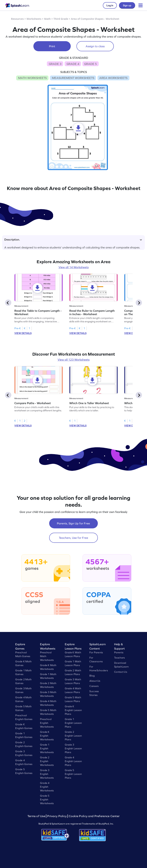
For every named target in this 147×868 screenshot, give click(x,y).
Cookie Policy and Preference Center (94, 816)
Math (47, 19)
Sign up (127, 5)
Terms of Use (37, 816)
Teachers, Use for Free (73, 538)
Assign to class (95, 46)
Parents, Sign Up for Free (73, 523)
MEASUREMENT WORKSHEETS (73, 78)
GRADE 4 (73, 64)
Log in (110, 5)
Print (52, 46)
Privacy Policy (57, 816)
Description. (73, 239)
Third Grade (61, 19)
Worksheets (34, 19)
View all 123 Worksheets (74, 360)
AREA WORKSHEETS (113, 78)
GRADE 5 (90, 64)
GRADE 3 (55, 64)
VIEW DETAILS (23, 333)
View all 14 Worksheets (74, 267)
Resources (17, 19)
